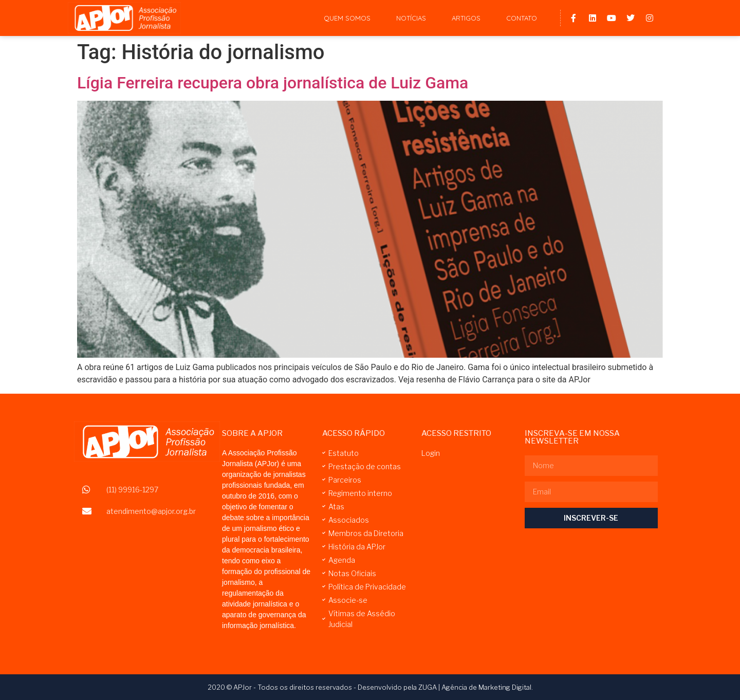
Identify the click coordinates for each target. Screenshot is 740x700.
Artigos (466, 18)
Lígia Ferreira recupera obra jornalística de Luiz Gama (273, 83)
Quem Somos (347, 18)
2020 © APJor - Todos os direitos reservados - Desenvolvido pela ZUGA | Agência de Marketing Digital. (370, 687)
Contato (522, 18)
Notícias (411, 18)
